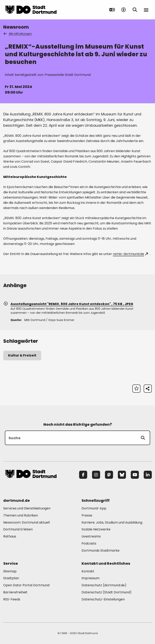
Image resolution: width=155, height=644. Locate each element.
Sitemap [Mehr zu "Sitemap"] (10, 571)
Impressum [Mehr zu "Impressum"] (91, 578)
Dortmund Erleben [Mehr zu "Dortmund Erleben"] (18, 529)
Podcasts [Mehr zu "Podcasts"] (89, 543)
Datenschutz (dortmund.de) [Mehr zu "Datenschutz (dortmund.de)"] (104, 585)
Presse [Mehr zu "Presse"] (87, 515)
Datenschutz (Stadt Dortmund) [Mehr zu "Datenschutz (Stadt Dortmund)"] (107, 592)
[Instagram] (96, 475)
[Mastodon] (109, 475)
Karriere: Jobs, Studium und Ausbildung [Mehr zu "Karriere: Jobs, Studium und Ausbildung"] (112, 522)
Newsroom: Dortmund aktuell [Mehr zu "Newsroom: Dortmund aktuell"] (26, 522)
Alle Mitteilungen (18, 34)
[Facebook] (83, 475)
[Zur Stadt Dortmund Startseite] (31, 10)
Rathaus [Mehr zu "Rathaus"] (10, 536)
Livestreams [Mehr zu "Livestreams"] (91, 536)
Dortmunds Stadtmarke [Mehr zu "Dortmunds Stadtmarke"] (101, 550)
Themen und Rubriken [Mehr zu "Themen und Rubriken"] (21, 515)
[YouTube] (135, 475)
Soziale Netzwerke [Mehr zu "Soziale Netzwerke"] (96, 529)
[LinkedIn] (148, 475)
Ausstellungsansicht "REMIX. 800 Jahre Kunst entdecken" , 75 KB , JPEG (68, 304)
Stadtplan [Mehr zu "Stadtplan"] (11, 578)
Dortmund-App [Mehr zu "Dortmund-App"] (94, 508)
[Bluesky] (122, 475)
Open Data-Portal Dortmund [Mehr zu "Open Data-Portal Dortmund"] (26, 585)
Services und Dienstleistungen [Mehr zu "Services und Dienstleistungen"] (27, 508)
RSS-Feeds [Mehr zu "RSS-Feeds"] (12, 599)
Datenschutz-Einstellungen (103, 600)
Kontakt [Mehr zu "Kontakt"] (88, 571)
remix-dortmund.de (130, 254)
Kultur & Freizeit (22, 355)
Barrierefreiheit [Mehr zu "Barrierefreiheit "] (15, 592)
